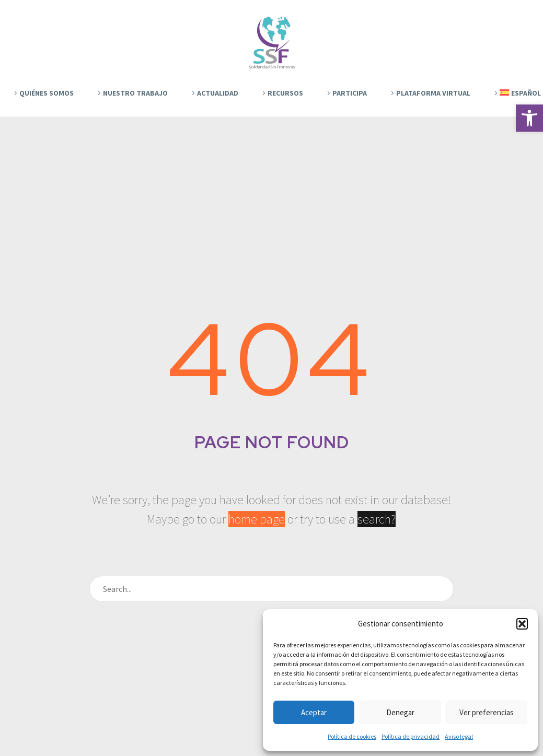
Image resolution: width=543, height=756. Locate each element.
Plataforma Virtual (433, 93)
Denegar (400, 712)
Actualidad (218, 93)
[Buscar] (272, 589)
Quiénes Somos (47, 93)
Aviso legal (459, 736)
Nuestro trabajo (135, 93)
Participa (350, 93)
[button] (529, 118)
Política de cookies (352, 736)
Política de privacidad (411, 736)
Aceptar (314, 712)
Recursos (285, 93)
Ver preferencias (487, 712)
